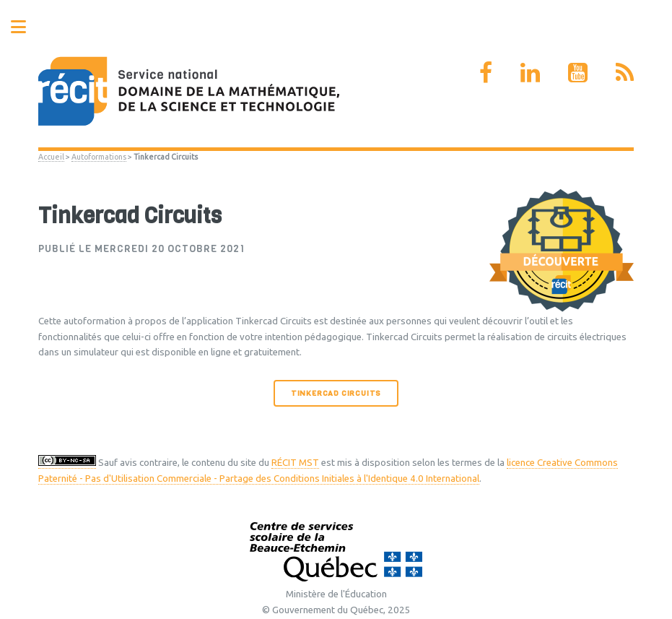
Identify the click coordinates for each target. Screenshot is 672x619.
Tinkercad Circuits (336, 393)
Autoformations (99, 157)
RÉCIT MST (295, 463)
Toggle (26, 27)
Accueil (51, 157)
